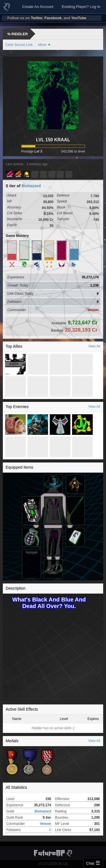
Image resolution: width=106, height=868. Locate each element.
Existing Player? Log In (81, 7)
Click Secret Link (19, 45)
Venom (93, 310)
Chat (90, 863)
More (42, 45)
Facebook (53, 18)
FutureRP (7, 10)
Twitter (37, 18)
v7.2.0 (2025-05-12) (53, 864)
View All (94, 346)
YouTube (79, 18)
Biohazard (31, 186)
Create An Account (38, 7)
